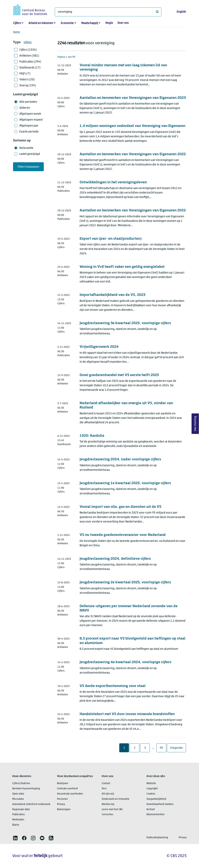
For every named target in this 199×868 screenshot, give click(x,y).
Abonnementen (155, 815)
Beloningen (64, 809)
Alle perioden (28, 102)
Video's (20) (27, 80)
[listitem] (15, 838)
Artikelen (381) (29, 56)
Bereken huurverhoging (26, 789)
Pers (104, 789)
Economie (67, 23)
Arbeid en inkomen (41, 23)
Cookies (151, 794)
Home (16, 32)
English (181, 12)
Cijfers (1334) (28, 50)
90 (163, 748)
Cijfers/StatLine (21, 783)
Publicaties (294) (30, 62)
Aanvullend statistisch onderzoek (31, 804)
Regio (109, 23)
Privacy (61, 804)
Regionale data (21, 809)
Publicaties (19, 815)
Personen (62, 799)
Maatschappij (90, 23)
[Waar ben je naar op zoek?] (108, 12)
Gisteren (25, 108)
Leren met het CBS (112, 809)
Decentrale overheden (70, 794)
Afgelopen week (30, 114)
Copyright (152, 789)
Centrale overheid (67, 789)
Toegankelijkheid (156, 799)
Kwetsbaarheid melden (160, 804)
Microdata (18, 799)
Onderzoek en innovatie (116, 799)
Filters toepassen (28, 167)
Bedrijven (63, 783)
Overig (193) (28, 86)
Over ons (123, 23)
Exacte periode (29, 132)
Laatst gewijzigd (30, 154)
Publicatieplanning (157, 838)
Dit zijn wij (108, 794)
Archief (151, 809)
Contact (106, 783)
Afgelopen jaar (29, 126)
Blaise (16, 825)
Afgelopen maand (31, 120)
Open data (18, 794)
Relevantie (26, 148)
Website (151, 783)
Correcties (108, 815)
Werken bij (108, 804)
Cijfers (17, 23)
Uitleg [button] (28, 42)
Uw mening (195, 424)
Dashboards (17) (30, 68)
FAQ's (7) (25, 74)
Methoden (18, 820)
